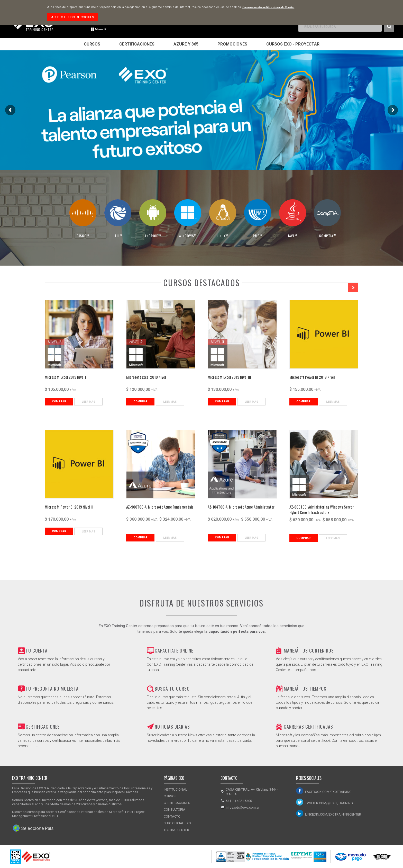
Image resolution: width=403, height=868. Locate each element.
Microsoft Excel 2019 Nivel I (65, 377)
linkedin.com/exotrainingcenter (333, 814)
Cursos (92, 44)
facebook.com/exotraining (328, 792)
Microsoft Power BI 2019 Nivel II (69, 507)
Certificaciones (137, 44)
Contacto (172, 816)
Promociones (232, 44)
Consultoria (175, 810)
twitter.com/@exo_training (329, 803)
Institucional (175, 789)
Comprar (59, 401)
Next (353, 288)
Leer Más (89, 402)
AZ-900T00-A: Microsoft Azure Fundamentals (160, 507)
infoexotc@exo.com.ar (242, 807)
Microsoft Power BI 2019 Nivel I (313, 377)
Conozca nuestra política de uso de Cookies (268, 7)
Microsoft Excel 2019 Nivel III (229, 377)
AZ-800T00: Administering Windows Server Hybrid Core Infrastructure (322, 509)
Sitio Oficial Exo (177, 823)
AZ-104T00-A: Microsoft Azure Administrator (241, 507)
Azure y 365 (186, 44)
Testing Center (176, 830)
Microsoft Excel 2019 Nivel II (147, 377)
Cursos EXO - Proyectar (293, 44)
